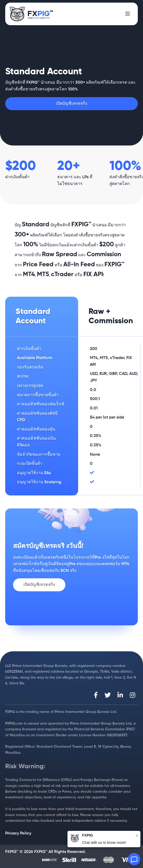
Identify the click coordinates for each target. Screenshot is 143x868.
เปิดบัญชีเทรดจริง (71, 104)
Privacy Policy (18, 833)
